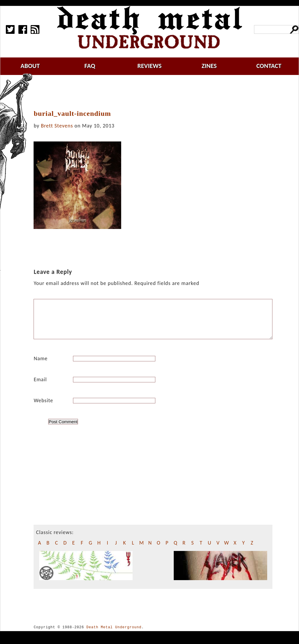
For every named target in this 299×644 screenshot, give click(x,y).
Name (41, 365)
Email (40, 386)
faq (90, 66)
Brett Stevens (57, 126)
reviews (150, 66)
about (30, 66)
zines (209, 66)
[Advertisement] (157, 92)
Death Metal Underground (114, 634)
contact (269, 66)
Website (43, 407)
